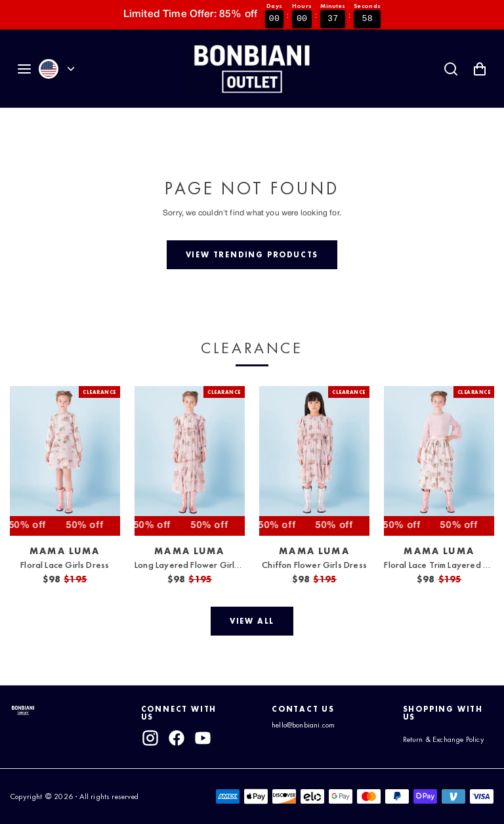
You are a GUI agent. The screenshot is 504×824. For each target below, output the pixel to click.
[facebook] (177, 738)
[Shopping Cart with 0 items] (480, 69)
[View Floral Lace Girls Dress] (65, 461)
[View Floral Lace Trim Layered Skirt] (439, 461)
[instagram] (150, 738)
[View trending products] (252, 255)
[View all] (252, 621)
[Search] (451, 69)
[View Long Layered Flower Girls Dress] (190, 461)
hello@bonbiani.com (303, 725)
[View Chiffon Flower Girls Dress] (314, 461)
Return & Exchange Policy (444, 739)
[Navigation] (24, 69)
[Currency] (71, 69)
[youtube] (203, 738)
